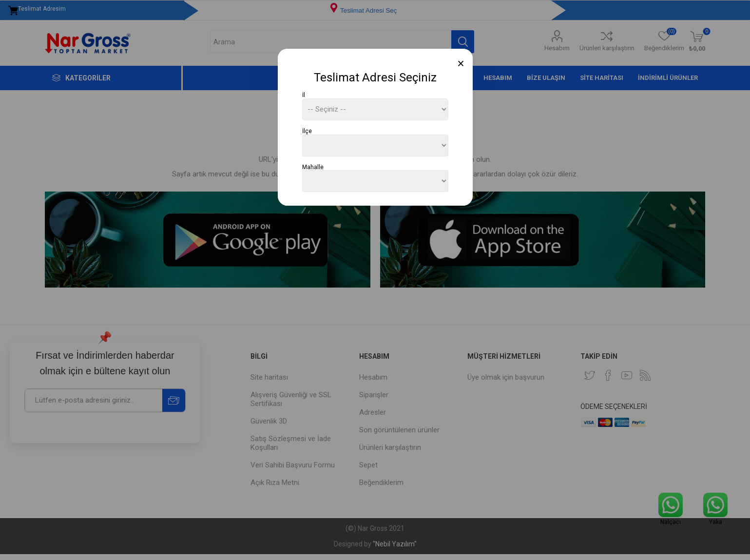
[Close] (461, 64)
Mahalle (313, 167)
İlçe (307, 131)
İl (304, 95)
